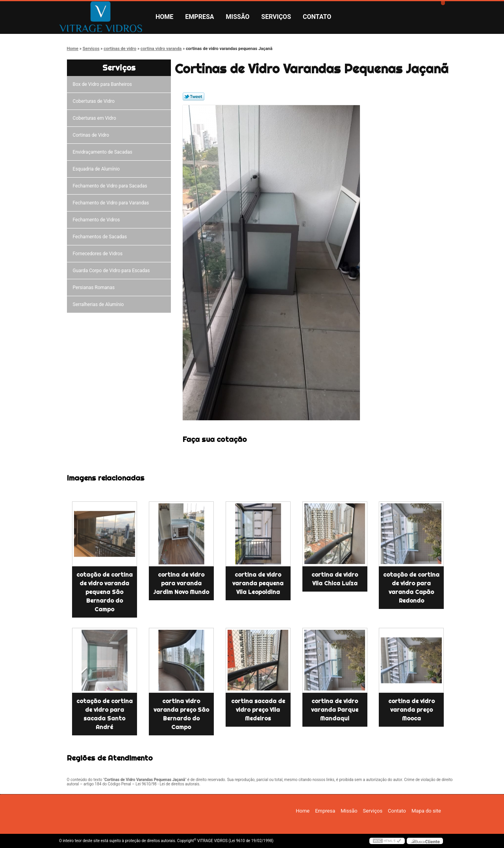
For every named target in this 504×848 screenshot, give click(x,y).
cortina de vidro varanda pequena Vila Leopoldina (258, 583)
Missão (238, 17)
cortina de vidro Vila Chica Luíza (335, 579)
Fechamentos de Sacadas (101, 237)
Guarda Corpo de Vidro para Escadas (113, 271)
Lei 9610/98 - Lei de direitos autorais (167, 784)
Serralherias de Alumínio (100, 304)
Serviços (276, 17)
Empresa (199, 17)
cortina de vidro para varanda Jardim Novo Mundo (181, 583)
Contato (317, 17)
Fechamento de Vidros (98, 220)
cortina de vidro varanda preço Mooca (411, 710)
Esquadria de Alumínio (98, 169)
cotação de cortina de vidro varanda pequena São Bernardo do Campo (105, 592)
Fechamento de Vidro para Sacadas (111, 186)
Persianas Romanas (95, 288)
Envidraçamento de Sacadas (104, 152)
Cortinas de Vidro (92, 135)
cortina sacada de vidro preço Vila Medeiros (258, 710)
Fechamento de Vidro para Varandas (112, 203)
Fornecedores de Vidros (99, 254)
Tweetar (194, 96)
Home (164, 17)
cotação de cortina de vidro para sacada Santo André (105, 714)
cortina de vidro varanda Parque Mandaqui (335, 710)
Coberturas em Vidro (96, 118)
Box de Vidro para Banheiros (104, 84)
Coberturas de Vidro (95, 101)
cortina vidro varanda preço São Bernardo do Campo (181, 714)
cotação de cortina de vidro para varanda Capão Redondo (411, 588)
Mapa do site (426, 811)
